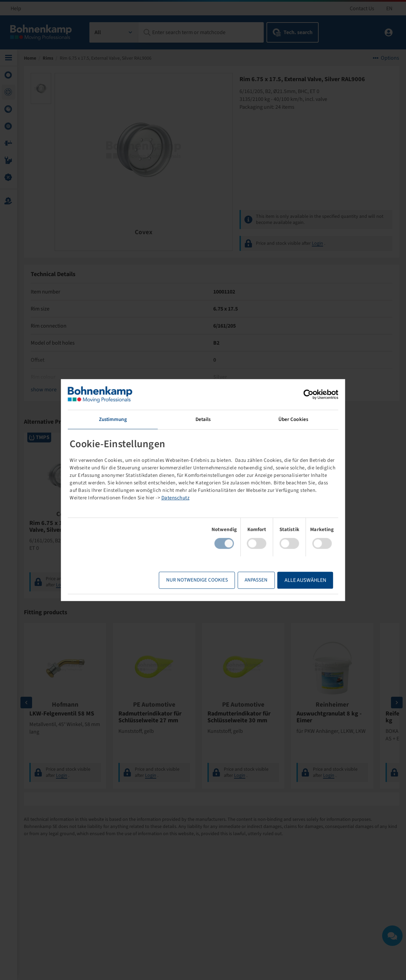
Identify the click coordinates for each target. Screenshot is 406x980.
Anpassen (256, 580)
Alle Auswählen (305, 580)
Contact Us (362, 9)
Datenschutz (176, 498)
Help (16, 9)
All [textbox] (98, 32)
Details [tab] (203, 419)
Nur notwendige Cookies (197, 580)
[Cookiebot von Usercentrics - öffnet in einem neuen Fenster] (309, 394)
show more (44, 390)
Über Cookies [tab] (293, 419)
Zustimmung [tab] (113, 419)
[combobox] (114, 32)
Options (390, 58)
